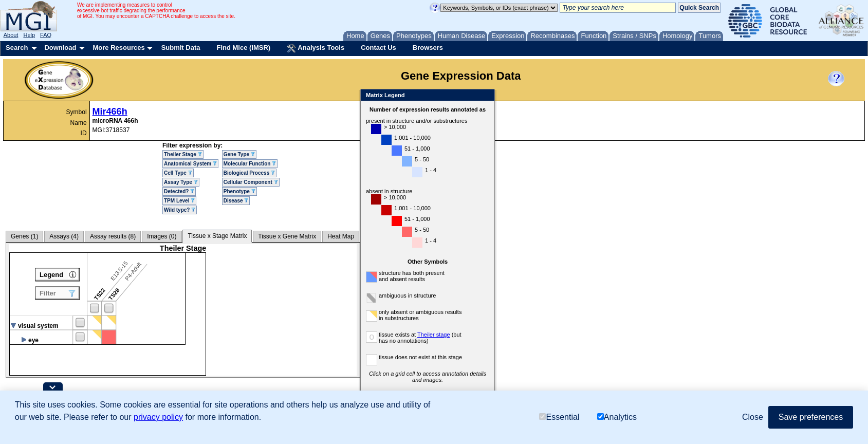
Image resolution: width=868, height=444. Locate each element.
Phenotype (239, 191)
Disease (236, 201)
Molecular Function (250, 164)
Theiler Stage (183, 154)
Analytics (617, 417)
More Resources (118, 48)
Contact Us (378, 48)
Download (60, 48)
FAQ (46, 35)
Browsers (428, 48)
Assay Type (181, 182)
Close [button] (753, 417)
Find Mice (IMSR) (243, 48)
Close (485, 96)
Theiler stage (434, 335)
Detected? (179, 191)
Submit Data (181, 48)
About (11, 35)
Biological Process (249, 173)
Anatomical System (190, 164)
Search (17, 48)
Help (29, 35)
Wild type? (180, 210)
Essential (559, 417)
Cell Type (178, 173)
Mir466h (110, 112)
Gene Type (239, 154)
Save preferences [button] (811, 417)
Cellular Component (251, 182)
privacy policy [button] (158, 417)
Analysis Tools (316, 48)
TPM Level (179, 201)
